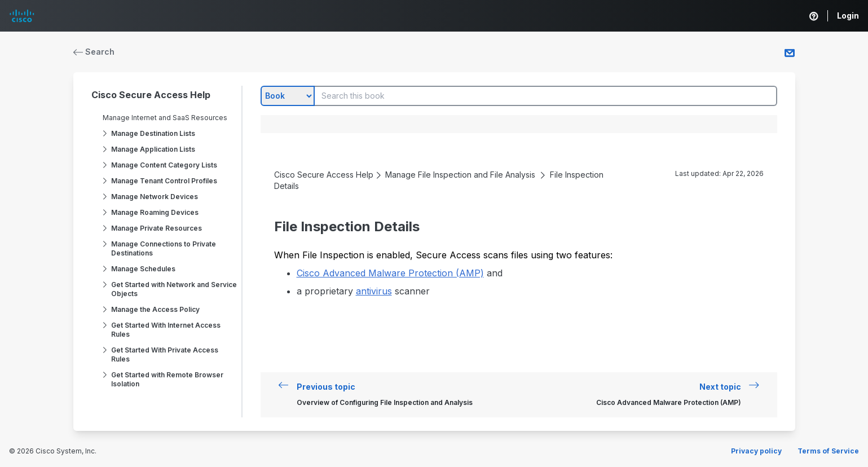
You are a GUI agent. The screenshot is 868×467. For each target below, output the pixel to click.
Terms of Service (828, 451)
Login (848, 16)
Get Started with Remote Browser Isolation (167, 379)
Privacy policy (756, 451)
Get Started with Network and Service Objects (174, 289)
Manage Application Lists (153, 149)
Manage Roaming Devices (155, 212)
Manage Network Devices (155, 197)
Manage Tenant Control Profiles (164, 181)
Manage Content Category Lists (164, 165)
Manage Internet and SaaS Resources (165, 118)
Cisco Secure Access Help (151, 95)
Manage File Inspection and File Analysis (460, 175)
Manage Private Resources (157, 228)
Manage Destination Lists (153, 133)
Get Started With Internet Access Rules (166, 330)
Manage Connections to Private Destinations (164, 248)
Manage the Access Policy (155, 309)
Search (94, 52)
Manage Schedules (143, 269)
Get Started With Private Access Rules (165, 354)
